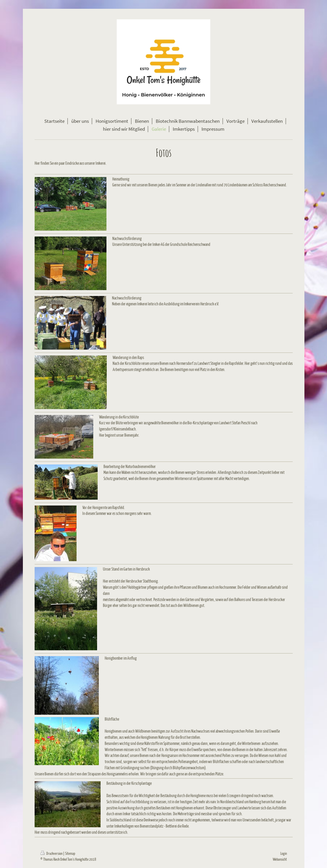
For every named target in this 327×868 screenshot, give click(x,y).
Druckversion (52, 853)
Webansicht (280, 859)
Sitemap (70, 853)
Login (284, 853)
